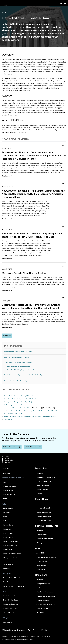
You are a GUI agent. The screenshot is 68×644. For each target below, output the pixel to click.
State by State (42, 535)
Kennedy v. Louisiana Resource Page (19, 362)
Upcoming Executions (44, 508)
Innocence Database (11, 604)
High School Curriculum (45, 592)
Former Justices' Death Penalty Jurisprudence (21, 381)
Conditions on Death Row (46, 477)
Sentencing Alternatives (12, 554)
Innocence (7, 529)
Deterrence (7, 521)
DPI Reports (8, 622)
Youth (5, 499)
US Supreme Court (10, 558)
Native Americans (43, 490)
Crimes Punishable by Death (13, 578)
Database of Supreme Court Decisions (17, 408)
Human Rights (8, 525)
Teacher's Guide (42, 608)
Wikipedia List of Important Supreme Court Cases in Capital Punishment (30, 416)
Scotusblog (8, 419)
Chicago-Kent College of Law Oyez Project (19, 402)
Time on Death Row (44, 481)
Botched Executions (44, 520)
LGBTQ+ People (9, 495)
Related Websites (43, 600)
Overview (7, 473)
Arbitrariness (8, 509)
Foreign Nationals (43, 485)
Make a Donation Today (12, 447)
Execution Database (10, 600)
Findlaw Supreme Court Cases (14, 405)
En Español (40, 613)
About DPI (40, 553)
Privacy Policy (41, 569)
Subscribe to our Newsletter (15, 630)
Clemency (7, 513)
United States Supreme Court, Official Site (19, 396)
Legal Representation (11, 541)
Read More (6, 176)
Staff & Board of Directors (46, 557)
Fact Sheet (7, 582)
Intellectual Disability (11, 486)
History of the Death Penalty (14, 586)
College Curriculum (43, 584)
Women (39, 494)
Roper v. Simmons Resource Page (18, 366)
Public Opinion (8, 550)
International (8, 533)
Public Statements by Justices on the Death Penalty (23, 375)
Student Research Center (46, 604)
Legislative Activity (10, 608)
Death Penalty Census (11, 596)
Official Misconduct (10, 546)
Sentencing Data (9, 612)
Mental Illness (8, 490)
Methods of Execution (44, 516)
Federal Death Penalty (45, 539)
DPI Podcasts (41, 588)
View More (7, 336)
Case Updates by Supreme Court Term (18, 351)
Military (39, 543)
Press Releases (42, 561)
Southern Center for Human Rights (16, 411)
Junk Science (8, 537)
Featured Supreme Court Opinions (17, 357)
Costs (5, 517)
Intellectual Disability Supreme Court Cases (22, 370)
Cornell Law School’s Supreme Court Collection (20, 399)
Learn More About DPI (33, 447)
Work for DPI (41, 565)
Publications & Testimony (46, 596)
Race (5, 482)
